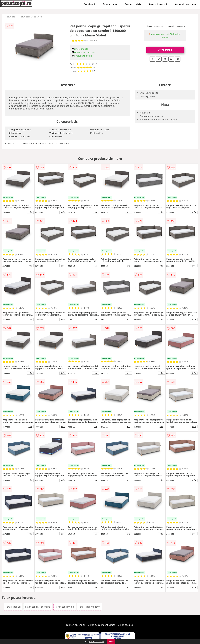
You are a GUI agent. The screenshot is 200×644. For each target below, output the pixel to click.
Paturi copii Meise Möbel (31, 17)
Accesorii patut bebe (186, 4)
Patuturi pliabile (133, 4)
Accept (111, 642)
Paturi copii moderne (90, 607)
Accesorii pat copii (158, 4)
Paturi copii (89, 4)
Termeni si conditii (75, 625)
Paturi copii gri (13, 607)
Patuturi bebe (110, 4)
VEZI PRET (165, 50)
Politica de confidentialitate (101, 625)
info (30, 212)
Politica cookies (125, 625)
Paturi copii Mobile (65, 607)
